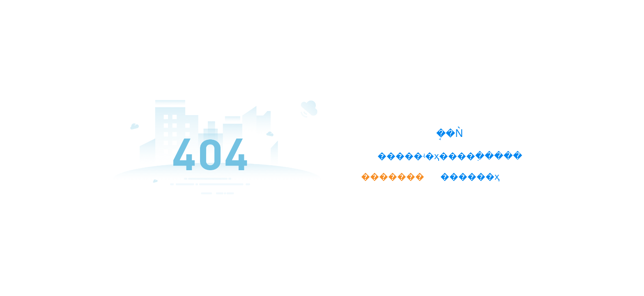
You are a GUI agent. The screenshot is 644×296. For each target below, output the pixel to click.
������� (393, 176)
